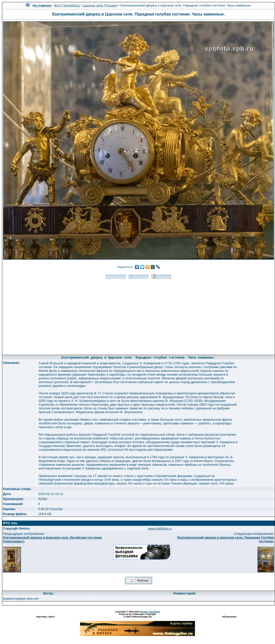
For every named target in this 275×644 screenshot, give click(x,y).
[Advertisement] (138, 315)
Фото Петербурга (67, 5)
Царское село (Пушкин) (100, 5)
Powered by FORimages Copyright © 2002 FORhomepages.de (137, 615)
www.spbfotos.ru (160, 528)
